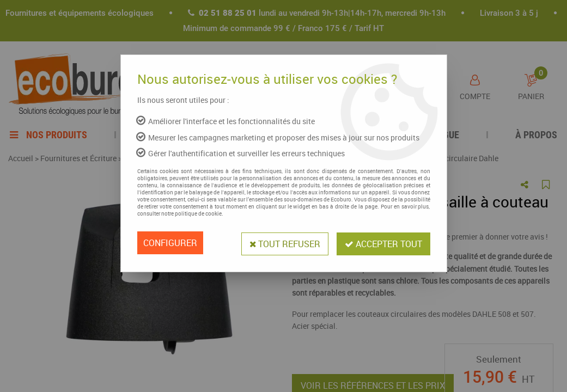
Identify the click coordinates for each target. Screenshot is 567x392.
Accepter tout (383, 243)
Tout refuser (283, 243)
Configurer (170, 243)
